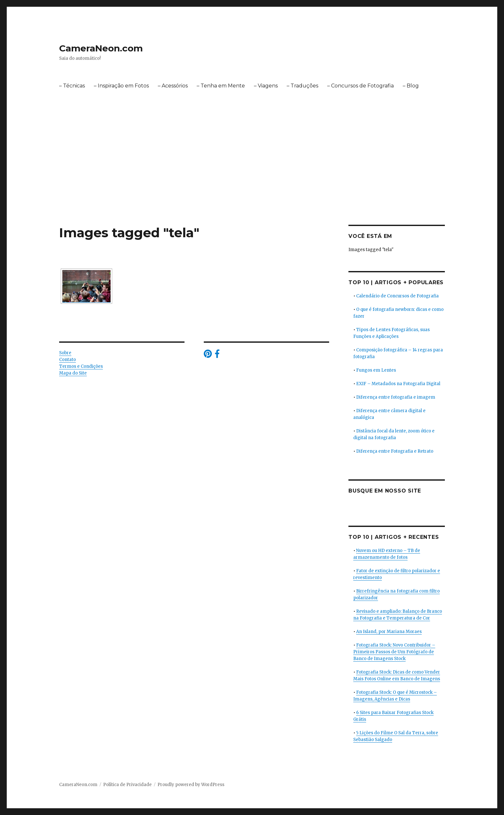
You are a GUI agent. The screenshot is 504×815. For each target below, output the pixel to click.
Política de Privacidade (127, 785)
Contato (67, 360)
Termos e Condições (81, 366)
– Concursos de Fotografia (360, 86)
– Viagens (266, 86)
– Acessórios (173, 86)
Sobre (65, 353)
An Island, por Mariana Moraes (389, 632)
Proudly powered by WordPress (191, 785)
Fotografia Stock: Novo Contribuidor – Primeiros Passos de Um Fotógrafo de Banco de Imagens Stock (394, 652)
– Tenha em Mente (221, 86)
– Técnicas (72, 86)
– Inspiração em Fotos (121, 86)
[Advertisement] (252, 177)
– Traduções (302, 86)
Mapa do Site (73, 373)
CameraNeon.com (101, 48)
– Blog (411, 86)
